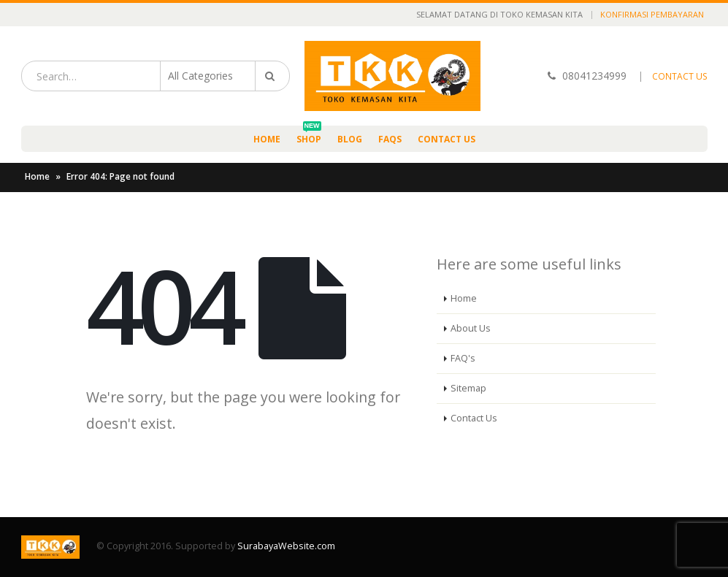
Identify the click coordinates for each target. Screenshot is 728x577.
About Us (471, 328)
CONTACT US (680, 76)
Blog (350, 139)
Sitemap (468, 388)
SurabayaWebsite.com (286, 546)
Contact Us (447, 139)
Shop (309, 135)
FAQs (390, 139)
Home (267, 139)
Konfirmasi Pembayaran (652, 14)
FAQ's (463, 358)
